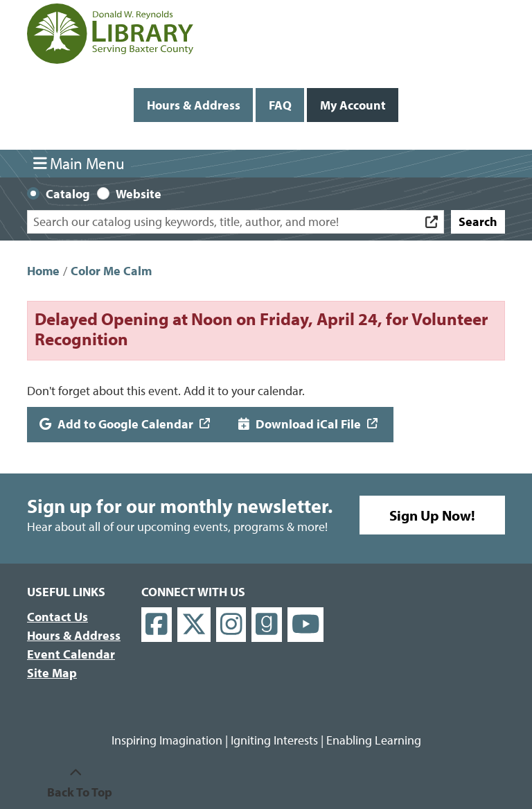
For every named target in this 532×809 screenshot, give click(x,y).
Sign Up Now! (432, 515)
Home (43, 271)
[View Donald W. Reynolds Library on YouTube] (306, 625)
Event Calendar (71, 654)
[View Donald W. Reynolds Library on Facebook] (157, 625)
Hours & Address (194, 105)
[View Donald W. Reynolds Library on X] (194, 625)
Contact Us (57, 617)
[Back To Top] (76, 783)
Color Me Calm (111, 271)
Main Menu (79, 163)
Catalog (68, 194)
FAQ (280, 105)
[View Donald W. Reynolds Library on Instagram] (231, 625)
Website (139, 194)
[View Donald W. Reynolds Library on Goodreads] (267, 625)
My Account (353, 105)
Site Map (52, 673)
